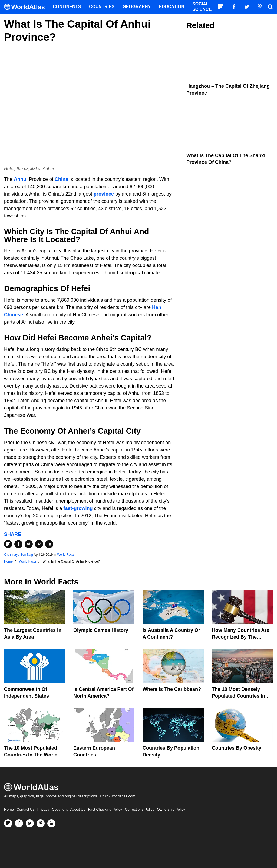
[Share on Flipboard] (8, 544)
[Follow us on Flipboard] (8, 823)
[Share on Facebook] (18, 544)
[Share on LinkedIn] (49, 544)
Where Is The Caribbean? (172, 689)
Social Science (202, 7)
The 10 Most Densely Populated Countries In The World (238, 696)
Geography (137, 7)
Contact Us (26, 809)
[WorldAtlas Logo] (26, 7)
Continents (67, 7)
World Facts (66, 555)
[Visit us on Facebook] (19, 823)
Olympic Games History (101, 630)
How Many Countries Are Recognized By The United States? (240, 637)
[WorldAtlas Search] (270, 7)
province (104, 194)
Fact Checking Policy (105, 809)
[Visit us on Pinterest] (41, 823)
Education (172, 7)
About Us (78, 809)
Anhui (21, 179)
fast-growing (78, 508)
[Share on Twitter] (29, 544)
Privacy (43, 809)
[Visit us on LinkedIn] (51, 823)
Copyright (60, 809)
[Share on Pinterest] (39, 544)
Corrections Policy (139, 809)
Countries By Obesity (237, 748)
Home (9, 809)
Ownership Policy (171, 809)
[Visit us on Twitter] (30, 823)
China (61, 179)
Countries (102, 7)
